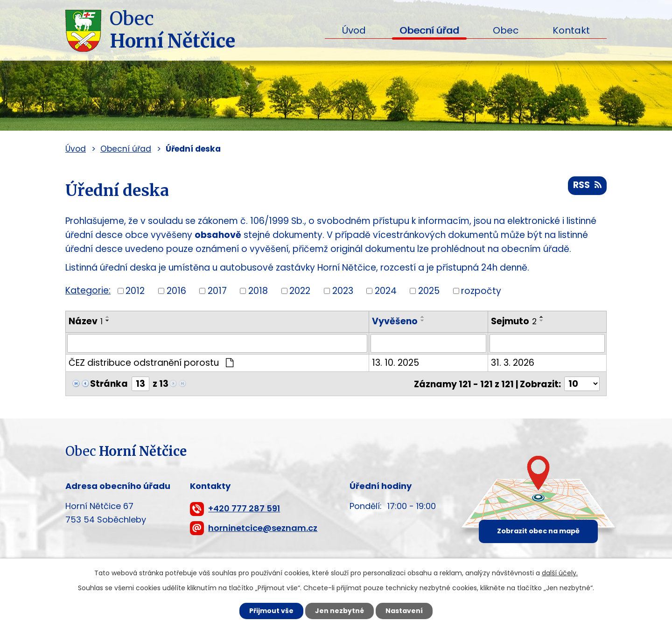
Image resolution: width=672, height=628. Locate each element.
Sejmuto (514, 321)
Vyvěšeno (395, 321)
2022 (300, 290)
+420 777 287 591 (244, 508)
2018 (258, 290)
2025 (429, 290)
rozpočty (481, 290)
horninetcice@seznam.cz (263, 528)
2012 (135, 290)
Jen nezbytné (339, 611)
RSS (587, 185)
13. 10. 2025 (396, 363)
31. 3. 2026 (513, 363)
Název (86, 321)
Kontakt (571, 30)
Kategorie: (88, 290)
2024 (386, 290)
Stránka (109, 384)
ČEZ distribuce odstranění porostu (151, 363)
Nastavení (404, 611)
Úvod (354, 30)
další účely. (560, 573)
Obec (506, 30)
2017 (217, 290)
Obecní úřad (429, 30)
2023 (343, 290)
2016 (176, 290)
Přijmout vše (271, 611)
